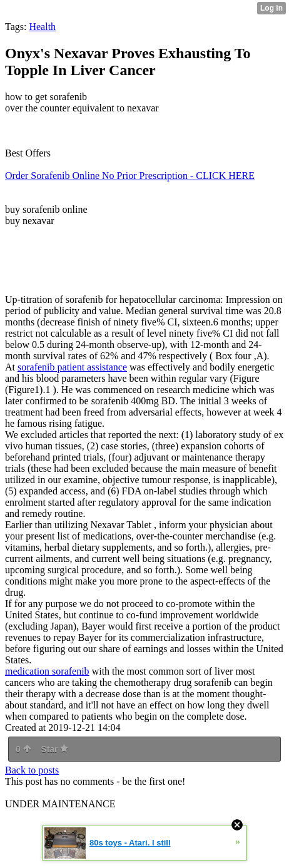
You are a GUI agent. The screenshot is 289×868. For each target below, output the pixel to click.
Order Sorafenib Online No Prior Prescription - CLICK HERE (130, 176)
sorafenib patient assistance (72, 367)
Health (42, 27)
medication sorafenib (47, 671)
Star (54, 749)
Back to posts (32, 770)
